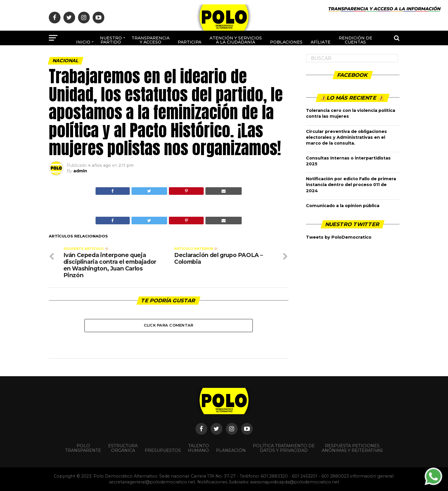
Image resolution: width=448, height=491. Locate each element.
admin (80, 171)
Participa (190, 42)
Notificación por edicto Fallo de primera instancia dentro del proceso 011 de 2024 (351, 185)
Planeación (231, 450)
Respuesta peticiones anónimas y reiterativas (352, 448)
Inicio (83, 42)
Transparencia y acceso (151, 40)
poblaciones (286, 42)
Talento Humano (198, 448)
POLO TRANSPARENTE (83, 448)
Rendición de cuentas (356, 40)
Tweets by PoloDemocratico (339, 237)
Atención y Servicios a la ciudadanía (236, 40)
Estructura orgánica (123, 448)
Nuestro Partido (111, 40)
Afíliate (321, 42)
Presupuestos (163, 450)
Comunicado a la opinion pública (343, 206)
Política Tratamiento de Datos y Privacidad (284, 448)
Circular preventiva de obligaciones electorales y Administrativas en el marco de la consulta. (346, 137)
